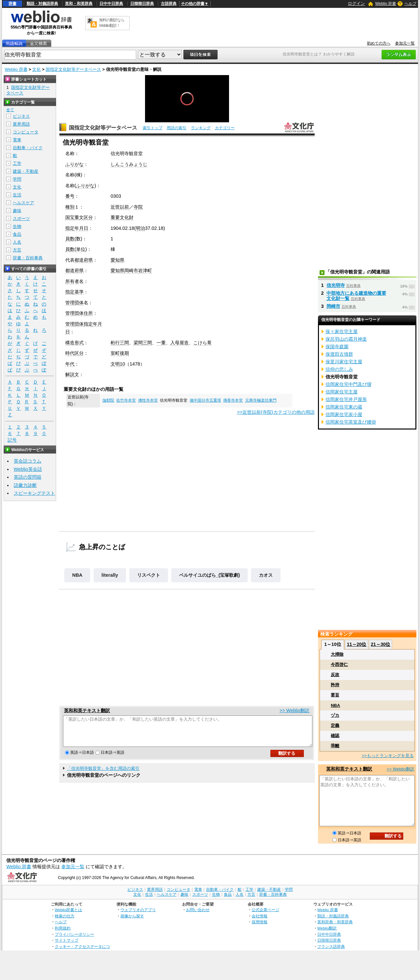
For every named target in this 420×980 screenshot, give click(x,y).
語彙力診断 (25, 485)
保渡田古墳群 (339, 354)
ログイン (356, 3)
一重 (161, 343)
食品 (17, 234)
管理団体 (74, 303)
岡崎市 (131, 270)
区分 (88, 217)
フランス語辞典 (331, 946)
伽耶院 (108, 400)
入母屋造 (179, 343)
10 (122, 364)
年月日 (81, 228)
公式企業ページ (265, 910)
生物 (17, 226)
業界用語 (21, 124)
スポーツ (21, 219)
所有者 (72, 281)
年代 (70, 364)
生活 (17, 195)
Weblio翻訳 (327, 928)
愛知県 (117, 260)
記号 (12, 440)
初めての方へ (379, 43)
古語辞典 (169, 4)
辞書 (12, 4)
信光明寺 (336, 285)
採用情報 (260, 922)
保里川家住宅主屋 (344, 362)
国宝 (70, 217)
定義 (335, 725)
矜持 (335, 685)
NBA (77, 575)
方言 (17, 250)
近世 (115, 207)
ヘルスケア (23, 203)
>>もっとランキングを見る (388, 756)
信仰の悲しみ (339, 369)
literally (110, 575)
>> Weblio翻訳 (294, 710)
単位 (81, 249)
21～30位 (380, 644)
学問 (17, 179)
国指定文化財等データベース (73, 69)
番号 (70, 196)
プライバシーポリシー (74, 934)
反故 (335, 675)
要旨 (335, 695)
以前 (124, 207)
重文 (79, 217)
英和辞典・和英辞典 (335, 922)
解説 (70, 374)
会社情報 (260, 916)
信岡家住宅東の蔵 (344, 407)
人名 (17, 242)
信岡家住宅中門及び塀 (348, 384)
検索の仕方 (65, 916)
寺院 (138, 207)
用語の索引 (177, 128)
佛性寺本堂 (148, 400)
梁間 (138, 343)
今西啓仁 (339, 664)
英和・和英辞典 (79, 4)
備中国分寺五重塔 (205, 400)
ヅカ (335, 715)
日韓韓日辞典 (142, 4)
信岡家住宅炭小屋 (344, 414)
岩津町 (145, 270)
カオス (266, 575)
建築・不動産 (26, 171)
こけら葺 (202, 343)
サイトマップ (67, 940)
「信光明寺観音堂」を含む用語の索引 (103, 774)
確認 (335, 736)
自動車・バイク (28, 148)
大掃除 (337, 654)
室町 (115, 353)
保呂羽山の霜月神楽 (346, 339)
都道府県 (84, 260)
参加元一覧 (405, 43)
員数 (70, 239)
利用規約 (63, 928)
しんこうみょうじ (129, 164)
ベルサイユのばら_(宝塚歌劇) (210, 575)
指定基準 (74, 292)
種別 (70, 207)
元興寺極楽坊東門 (261, 400)
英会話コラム (28, 461)
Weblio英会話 (28, 469)
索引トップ (153, 128)
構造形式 (74, 343)
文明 (115, 364)
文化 (36, 69)
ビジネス (21, 116)
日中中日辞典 (111, 4)
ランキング (201, 128)
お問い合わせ (198, 910)
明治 (140, 228)
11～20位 (357, 644)
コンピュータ (26, 132)
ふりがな (74, 164)
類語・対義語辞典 (42, 4)
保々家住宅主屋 (342, 331)
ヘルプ (410, 4)
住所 (88, 313)
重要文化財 (122, 217)
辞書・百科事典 (28, 258)
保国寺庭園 (337, 347)
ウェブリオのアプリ (138, 910)
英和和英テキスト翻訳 (87, 710)
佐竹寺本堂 (126, 400)
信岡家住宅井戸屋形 (346, 399)
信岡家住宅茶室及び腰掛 (351, 422)
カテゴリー (225, 128)
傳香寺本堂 (233, 400)
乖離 (335, 746)
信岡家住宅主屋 (342, 392)
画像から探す (132, 916)
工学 (17, 163)
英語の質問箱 (28, 477)
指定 (70, 228)
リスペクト (149, 575)
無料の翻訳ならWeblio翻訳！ (112, 23)
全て (10, 110)
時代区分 (74, 353)
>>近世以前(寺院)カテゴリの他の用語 (276, 412)
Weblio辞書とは (68, 910)
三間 (124, 343)
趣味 (17, 211)
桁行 (115, 343)
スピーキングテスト (34, 493)
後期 (124, 353)
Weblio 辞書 (386, 4)
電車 (17, 140)
